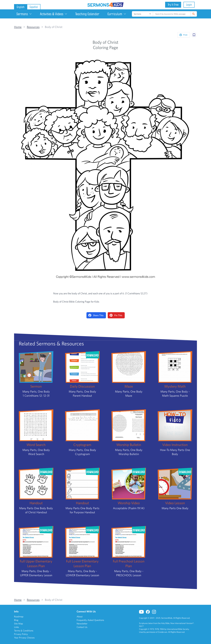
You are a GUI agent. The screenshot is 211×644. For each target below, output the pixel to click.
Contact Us (82, 627)
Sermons (24, 14)
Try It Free (173, 5)
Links (16, 627)
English (21, 7)
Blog (16, 620)
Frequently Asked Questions (90, 620)
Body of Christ (54, 27)
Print (183, 35)
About (80, 616)
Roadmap (19, 616)
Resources (33, 27)
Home (18, 27)
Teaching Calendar (87, 14)
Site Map (19, 624)
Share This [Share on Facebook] (96, 315)
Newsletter (82, 624)
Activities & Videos (54, 14)
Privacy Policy (21, 634)
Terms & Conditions (24, 631)
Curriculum (117, 14)
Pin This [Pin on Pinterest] (116, 315)
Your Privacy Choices (24, 638)
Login (189, 5)
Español (34, 7)
